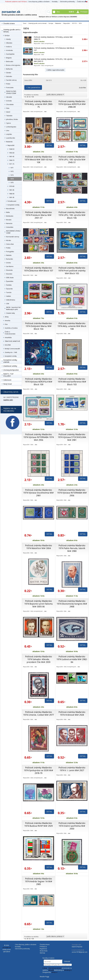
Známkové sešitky (10, 366)
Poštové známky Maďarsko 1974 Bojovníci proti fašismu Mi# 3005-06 (39, 604)
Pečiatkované (12, 201)
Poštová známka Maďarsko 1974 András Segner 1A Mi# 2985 (39, 881)
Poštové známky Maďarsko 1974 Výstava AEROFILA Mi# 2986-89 (72, 104)
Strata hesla (44, 951)
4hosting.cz (68, 970)
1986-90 (12, 194)
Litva (8, 131)
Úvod (25, 23)
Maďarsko (9, 142)
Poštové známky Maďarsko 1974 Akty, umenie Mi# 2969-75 (39, 104)
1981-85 (12, 190)
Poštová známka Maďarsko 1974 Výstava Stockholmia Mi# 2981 (38, 493)
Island (8, 112)
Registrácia (43, 949)
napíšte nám (8, 400)
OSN (8, 304)
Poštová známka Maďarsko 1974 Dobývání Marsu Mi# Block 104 (39, 326)
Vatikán (9, 296)
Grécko (9, 263)
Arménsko (10, 50)
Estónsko (9, 76)
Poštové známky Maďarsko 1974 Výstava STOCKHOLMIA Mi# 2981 (72, 437)
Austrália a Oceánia (11, 328)
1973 (12, 175)
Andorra (9, 47)
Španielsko (10, 281)
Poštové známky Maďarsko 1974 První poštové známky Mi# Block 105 (72, 271)
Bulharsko (9, 69)
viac (45, 111)
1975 (12, 183)
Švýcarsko (9, 289)
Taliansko (9, 116)
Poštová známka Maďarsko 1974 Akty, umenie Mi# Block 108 (72, 326)
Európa (7, 35)
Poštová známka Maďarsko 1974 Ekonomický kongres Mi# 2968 (72, 604)
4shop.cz (54, 972)
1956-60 (12, 153)
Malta (8, 212)
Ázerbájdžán (10, 54)
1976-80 (12, 186)
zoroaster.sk (11, 12)
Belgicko (9, 58)
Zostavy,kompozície (11, 370)
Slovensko (9, 270)
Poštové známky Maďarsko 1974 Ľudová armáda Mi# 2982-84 (72, 659)
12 (25, 97)
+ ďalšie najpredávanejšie (55, 70)
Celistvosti (7, 380)
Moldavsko (10, 216)
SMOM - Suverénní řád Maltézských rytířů (13, 308)
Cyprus (8, 123)
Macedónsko (10, 209)
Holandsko (10, 227)
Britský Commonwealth (12, 349)
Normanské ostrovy (13, 237)
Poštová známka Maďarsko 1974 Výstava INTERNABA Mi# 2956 (72, 493)
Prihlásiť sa (43, 947)
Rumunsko (10, 259)
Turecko (9, 292)
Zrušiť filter (83, 88)
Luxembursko (11, 138)
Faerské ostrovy (11, 80)
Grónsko (9, 101)
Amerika (7, 321)
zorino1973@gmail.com (80, 952)
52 (30, 97)
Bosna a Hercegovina (13, 65)
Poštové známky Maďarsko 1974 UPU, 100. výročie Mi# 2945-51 (72, 159)
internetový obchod (55, 968)
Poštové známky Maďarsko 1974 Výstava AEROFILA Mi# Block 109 (39, 382)
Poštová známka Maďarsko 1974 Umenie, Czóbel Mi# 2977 (38, 713)
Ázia (6, 324)
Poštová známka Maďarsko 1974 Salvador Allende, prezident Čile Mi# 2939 (39, 659)
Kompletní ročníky (13, 205)
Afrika (7, 317)
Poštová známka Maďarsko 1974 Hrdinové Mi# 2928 (72, 713)
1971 (12, 168)
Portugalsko (10, 252)
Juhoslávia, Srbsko (12, 119)
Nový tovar (8, 384)
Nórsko (9, 240)
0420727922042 (77, 947)
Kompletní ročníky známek (10, 361)
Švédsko (9, 285)
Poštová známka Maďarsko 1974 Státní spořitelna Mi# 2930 (72, 826)
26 (27, 97)
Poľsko (8, 248)
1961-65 (12, 157)
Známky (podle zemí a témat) (12, 31)
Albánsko (9, 43)
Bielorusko (10, 62)
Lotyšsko (9, 134)
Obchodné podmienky (67, 2)
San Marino (10, 266)
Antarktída (8, 338)
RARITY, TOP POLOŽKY (8, 375)
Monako (9, 220)
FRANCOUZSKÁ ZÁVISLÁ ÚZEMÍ (11, 92)
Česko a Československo (10, 333)
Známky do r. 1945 (11, 352)
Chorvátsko (10, 104)
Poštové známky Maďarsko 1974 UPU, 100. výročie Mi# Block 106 (72, 215)
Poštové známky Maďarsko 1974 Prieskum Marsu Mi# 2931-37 (38, 215)
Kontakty (55, 2)
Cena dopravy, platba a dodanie (39, 2)
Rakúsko (9, 255)
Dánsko (9, 73)
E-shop (45, 968)
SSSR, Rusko (10, 278)
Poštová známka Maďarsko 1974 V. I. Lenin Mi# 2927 (72, 769)
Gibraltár (9, 97)
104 (33, 97)
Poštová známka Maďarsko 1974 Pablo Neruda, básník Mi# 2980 (72, 548)
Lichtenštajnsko (11, 127)
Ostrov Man (10, 244)
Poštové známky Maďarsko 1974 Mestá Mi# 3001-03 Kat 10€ (38, 159)
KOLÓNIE (8, 345)
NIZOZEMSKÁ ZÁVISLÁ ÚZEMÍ (13, 232)
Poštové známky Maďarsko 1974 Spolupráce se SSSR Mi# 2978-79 (38, 770)
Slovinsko (9, 274)
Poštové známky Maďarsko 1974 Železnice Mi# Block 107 (38, 269)
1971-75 (12, 164)
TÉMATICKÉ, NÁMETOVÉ (12, 341)
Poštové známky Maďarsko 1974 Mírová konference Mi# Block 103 (72, 382)
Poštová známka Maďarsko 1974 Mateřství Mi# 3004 (39, 547)
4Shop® (51, 970)
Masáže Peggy (44, 977)
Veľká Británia (11, 300)
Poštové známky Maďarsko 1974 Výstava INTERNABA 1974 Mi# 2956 (39, 437)
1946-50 (12, 149)
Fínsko (8, 84)
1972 (12, 171)
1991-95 (12, 197)
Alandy (8, 39)
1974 (12, 179)
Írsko (8, 108)
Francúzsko (10, 88)
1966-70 (12, 160)
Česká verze (82, 2)
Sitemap (42, 953)
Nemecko (9, 223)
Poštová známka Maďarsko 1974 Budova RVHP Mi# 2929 (38, 824)
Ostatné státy (10, 313)
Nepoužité (11, 145)
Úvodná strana (9, 23)
